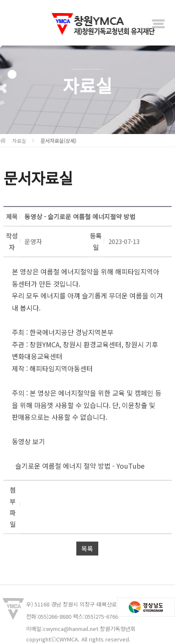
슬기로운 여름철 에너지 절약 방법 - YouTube (78, 466)
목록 (87, 549)
